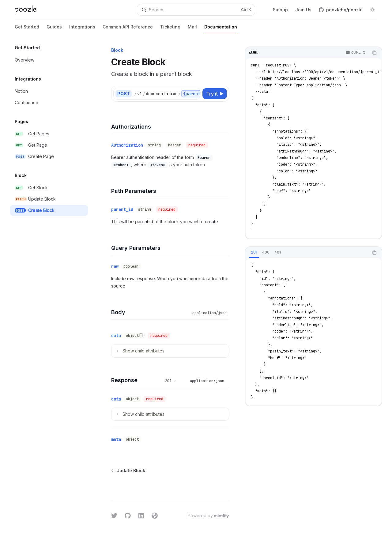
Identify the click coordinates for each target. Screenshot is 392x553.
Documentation (221, 29)
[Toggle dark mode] (372, 10)
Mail (192, 29)
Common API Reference (128, 29)
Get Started (27, 29)
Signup (280, 10)
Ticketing (170, 29)
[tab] (254, 252)
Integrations (82, 29)
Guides (54, 29)
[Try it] (215, 94)
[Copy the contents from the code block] (374, 53)
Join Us (303, 10)
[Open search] (196, 10)
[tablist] (307, 253)
